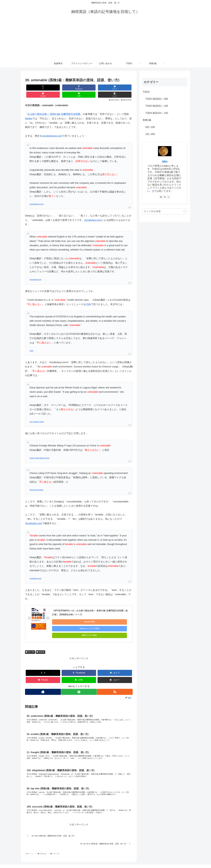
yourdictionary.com (52, 129)
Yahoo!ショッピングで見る (90, 615)
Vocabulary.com (93, 213)
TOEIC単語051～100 (157, 106)
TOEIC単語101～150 (157, 113)
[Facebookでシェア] (52, 88)
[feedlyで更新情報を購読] (79, 675)
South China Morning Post (39, 451)
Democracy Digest (36, 483)
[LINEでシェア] (106, 88)
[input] (165, 211)
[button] (124, 88)
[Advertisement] (105, 39)
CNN (88, 297)
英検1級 (41, 635)
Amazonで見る (64, 615)
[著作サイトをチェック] (43, 675)
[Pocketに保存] (88, 88)
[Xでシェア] (34, 88)
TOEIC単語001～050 (157, 99)
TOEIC (146, 92)
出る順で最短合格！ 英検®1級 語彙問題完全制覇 (54, 107)
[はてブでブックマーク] (70, 88)
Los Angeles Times (37, 415)
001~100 (30, 635)
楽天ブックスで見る (115, 615)
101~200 (150, 134)
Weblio (29, 111)
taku (165, 161)
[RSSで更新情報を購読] (115, 675)
